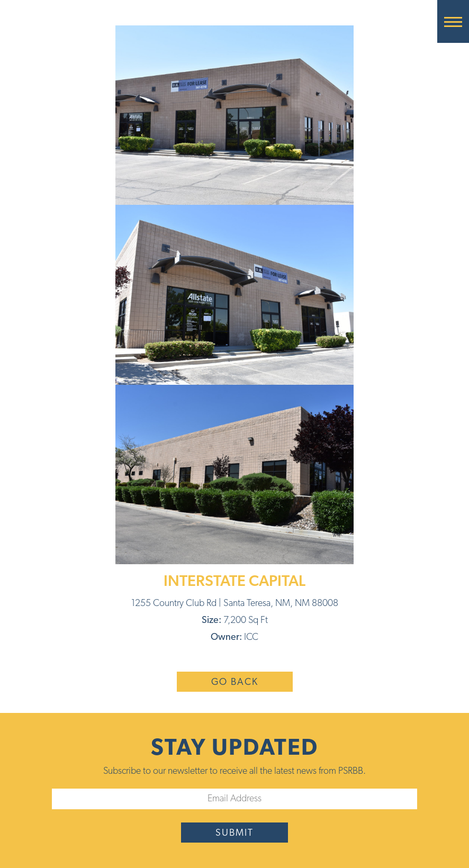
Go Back (235, 682)
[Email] (234, 799)
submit (234, 833)
